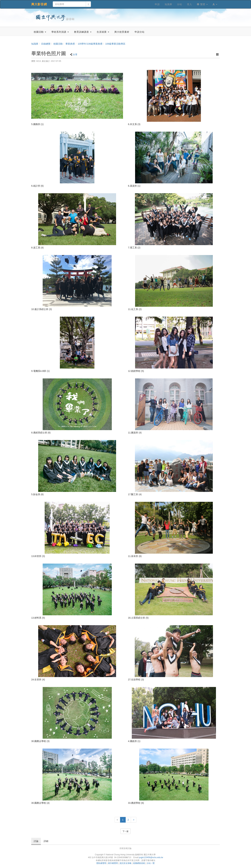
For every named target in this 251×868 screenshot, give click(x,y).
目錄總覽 (46, 44)
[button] (215, 4)
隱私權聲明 (101, 863)
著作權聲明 (113, 863)
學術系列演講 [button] (60, 32)
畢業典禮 (70, 44)
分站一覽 (151, 863)
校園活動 (58, 44)
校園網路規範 (139, 863)
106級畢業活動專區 (115, 44)
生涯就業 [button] (103, 32)
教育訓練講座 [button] (83, 32)
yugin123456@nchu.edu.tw (151, 857)
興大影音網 (39, 4)
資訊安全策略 (125, 863)
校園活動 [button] (40, 32)
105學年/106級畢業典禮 (90, 44)
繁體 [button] (202, 4)
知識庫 (35, 44)
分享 (75, 55)
